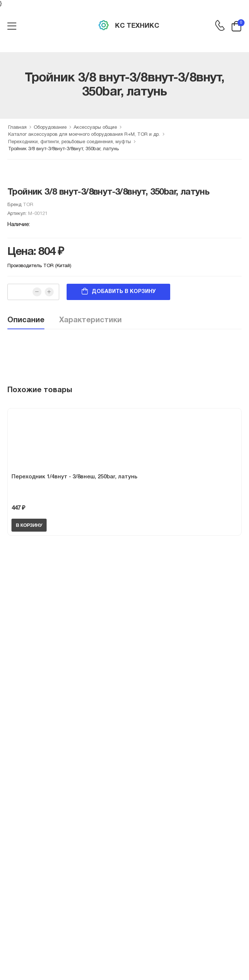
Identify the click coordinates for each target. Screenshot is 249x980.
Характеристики (90, 320)
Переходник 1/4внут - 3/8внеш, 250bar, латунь (74, 477)
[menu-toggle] (12, 26)
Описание (26, 320)
